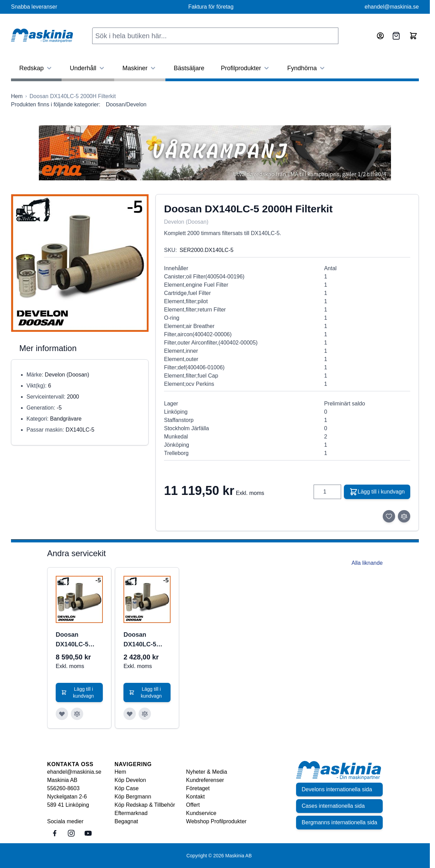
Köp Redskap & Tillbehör (145, 805)
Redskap (36, 68)
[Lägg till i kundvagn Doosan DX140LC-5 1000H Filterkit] (79, 692)
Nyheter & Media (206, 772)
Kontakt (195, 797)
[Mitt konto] (380, 36)
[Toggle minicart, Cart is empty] (413, 36)
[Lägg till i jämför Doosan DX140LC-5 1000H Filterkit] (77, 714)
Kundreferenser (205, 780)
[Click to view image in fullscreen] (80, 263)
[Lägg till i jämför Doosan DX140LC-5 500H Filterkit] (145, 714)
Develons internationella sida (337, 789)
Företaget (198, 788)
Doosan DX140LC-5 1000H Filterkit (77, 640)
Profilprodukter (246, 68)
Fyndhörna (307, 68)
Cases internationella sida (333, 806)
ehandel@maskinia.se (392, 7)
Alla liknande (367, 563)
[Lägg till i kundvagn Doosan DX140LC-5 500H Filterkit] (147, 692)
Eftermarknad (131, 813)
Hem (120, 772)
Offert (193, 805)
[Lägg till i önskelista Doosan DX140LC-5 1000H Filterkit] (62, 714)
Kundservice (201, 813)
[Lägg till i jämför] (404, 516)
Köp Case (127, 788)
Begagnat (126, 821)
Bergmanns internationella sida (339, 822)
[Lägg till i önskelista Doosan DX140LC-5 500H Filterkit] (130, 714)
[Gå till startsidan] (17, 96)
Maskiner (140, 68)
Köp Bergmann (133, 797)
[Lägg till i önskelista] (389, 516)
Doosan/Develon (126, 104)
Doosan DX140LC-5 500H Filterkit (143, 640)
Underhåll (88, 68)
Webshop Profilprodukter (216, 821)
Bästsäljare (189, 68)
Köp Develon (130, 780)
